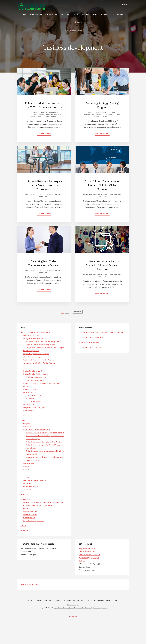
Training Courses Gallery (32, 478)
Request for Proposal (31, 530)
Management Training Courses (35, 350)
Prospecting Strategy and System (35, 422)
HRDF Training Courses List (36, 395)
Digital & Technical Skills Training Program (42, 356)
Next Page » (78, 324)
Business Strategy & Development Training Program (45, 353)
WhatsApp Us (26, 517)
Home (66, 30)
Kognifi (57, 118)
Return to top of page (73, 627)
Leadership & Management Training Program (40, 375)
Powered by (30, 602)
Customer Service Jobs (31, 504)
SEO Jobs (26, 495)
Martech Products (30, 419)
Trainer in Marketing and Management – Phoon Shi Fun (46, 475)
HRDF (46, 204)
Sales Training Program (32, 366)
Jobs (22, 492)
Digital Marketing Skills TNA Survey (92, 362)
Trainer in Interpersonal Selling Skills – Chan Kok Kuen (46, 460)
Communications (51, 202)
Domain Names (29, 425)
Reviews (26, 484)
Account (24, 544)
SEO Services (31, 413)
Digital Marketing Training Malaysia (36, 389)
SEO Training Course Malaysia (37, 392)
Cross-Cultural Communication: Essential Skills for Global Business (102, 189)
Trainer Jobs (28, 507)
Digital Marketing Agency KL (34, 386)
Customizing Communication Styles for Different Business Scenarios (102, 275)
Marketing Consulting (34, 410)
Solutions (24, 383)
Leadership (27, 441)
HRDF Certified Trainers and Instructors (37, 445)
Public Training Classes (32, 347)
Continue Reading (44, 138)
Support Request (29, 536)
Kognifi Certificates (30, 481)
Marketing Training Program (34, 372)
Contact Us (27, 526)
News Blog (24, 512)
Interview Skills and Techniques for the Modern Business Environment (44, 191)
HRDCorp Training (45, 118)
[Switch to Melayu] (78, 22)
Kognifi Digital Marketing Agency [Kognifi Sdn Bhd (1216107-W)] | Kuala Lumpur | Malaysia (81, 630)
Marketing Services (30, 407)
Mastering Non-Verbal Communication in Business (44, 273)
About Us (24, 435)
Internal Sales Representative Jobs (35, 498)
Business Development (39, 116)
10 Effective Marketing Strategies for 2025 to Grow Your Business (44, 107)
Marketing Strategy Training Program (102, 105)
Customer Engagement (35, 416)
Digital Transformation (32, 404)
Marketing (35, 120)
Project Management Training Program (38, 369)
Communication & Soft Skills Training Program (40, 378)
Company (27, 438)
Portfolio (27, 487)
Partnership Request (31, 533)
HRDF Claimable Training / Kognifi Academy (37, 344)
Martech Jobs (28, 501)
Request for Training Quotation (35, 539)
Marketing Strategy (49, 120)
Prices (23, 430)
